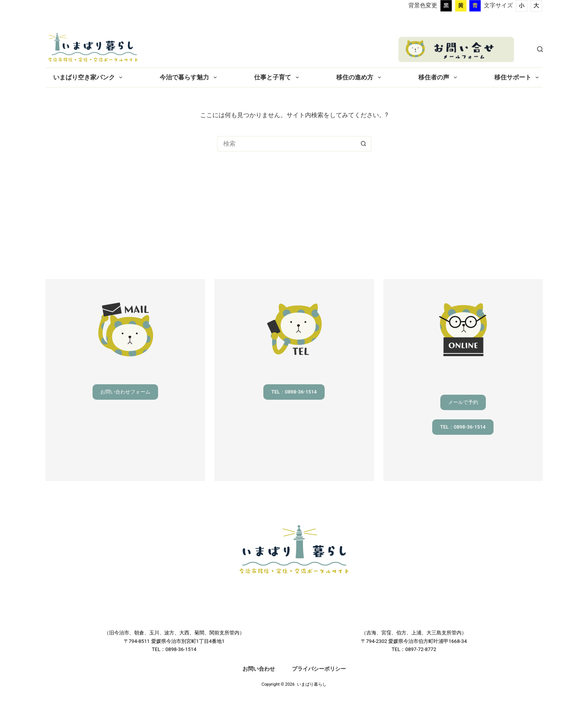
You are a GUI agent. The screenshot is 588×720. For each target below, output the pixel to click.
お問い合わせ (259, 669)
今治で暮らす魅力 (190, 77)
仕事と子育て (278, 77)
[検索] (540, 49)
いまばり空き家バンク (89, 77)
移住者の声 (439, 77)
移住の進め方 (360, 77)
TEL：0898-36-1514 (294, 392)
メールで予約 (463, 402)
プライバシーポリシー (319, 669)
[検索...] (286, 144)
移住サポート (518, 77)
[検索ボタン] (364, 144)
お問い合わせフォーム (125, 392)
